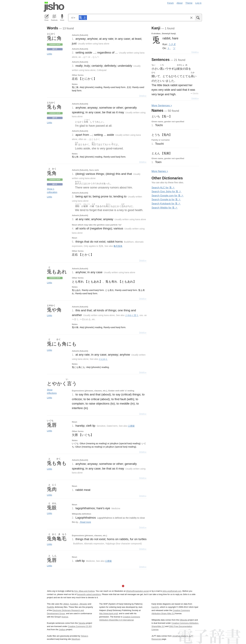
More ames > (160, 171)
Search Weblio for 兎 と (165, 208)
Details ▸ (143, 96)
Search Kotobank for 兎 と (166, 204)
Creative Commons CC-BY (80, 626)
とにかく (103, 359)
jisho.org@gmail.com (172, 591)
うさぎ (172, 44)
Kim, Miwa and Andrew (84, 591)
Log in (198, 3)
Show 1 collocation (52, 191)
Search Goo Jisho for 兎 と (167, 192)
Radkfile (51, 607)
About (180, 3)
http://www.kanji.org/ (108, 613)
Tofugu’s (84, 636)
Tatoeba (195, 93)
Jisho (54, 7)
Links (49, 54)
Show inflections (52, 391)
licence (65, 617)
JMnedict (83, 604)
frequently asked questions (89, 594)
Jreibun (62, 629)
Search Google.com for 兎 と (168, 196)
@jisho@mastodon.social (137, 591)
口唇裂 (131, 426)
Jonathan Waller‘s (180, 636)
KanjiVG (155, 607)
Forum (171, 3)
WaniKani (76, 639)
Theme (189, 3)
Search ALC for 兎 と (163, 188)
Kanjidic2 (74, 604)
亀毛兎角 (118, 246)
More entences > (162, 106)
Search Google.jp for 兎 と (166, 200)
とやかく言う (132, 315)
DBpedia (183, 620)
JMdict (66, 604)
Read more (85, 522)
